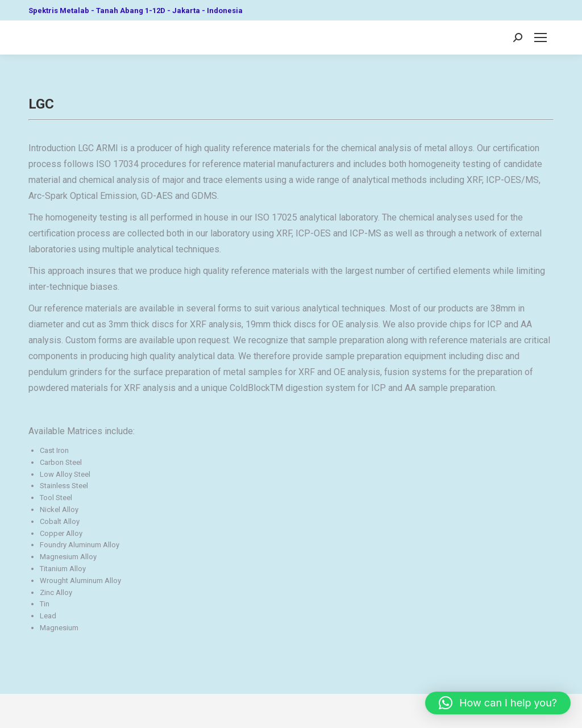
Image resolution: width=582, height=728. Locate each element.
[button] (498, 703)
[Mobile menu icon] (541, 38)
